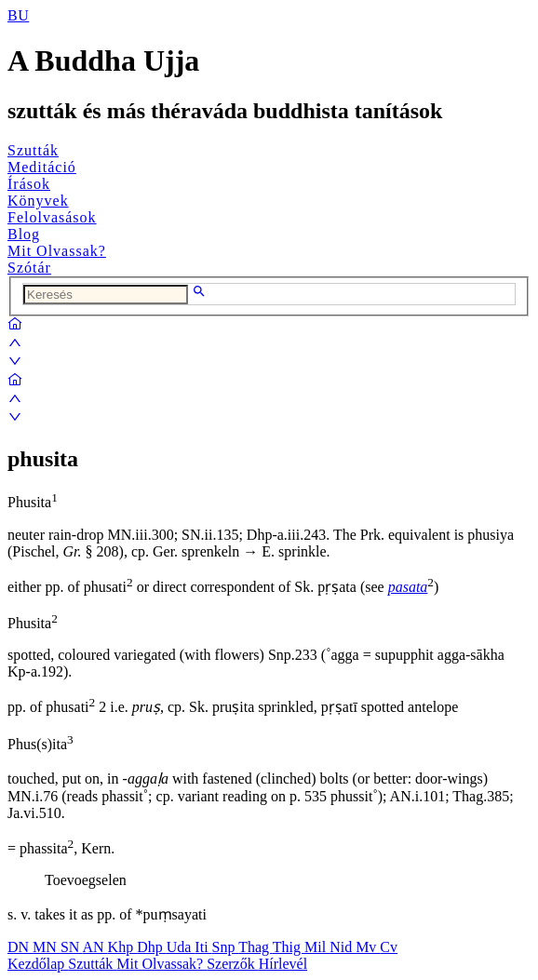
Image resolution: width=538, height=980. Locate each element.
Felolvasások (52, 217)
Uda (181, 947)
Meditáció (42, 167)
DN (20, 947)
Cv (389, 947)
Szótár (29, 268)
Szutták (33, 150)
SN (72, 947)
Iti (203, 947)
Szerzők (233, 964)
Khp (123, 947)
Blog (24, 234)
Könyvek (38, 201)
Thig (289, 947)
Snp (226, 947)
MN (47, 947)
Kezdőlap (38, 964)
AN (94, 947)
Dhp (152, 947)
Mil (317, 947)
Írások (29, 184)
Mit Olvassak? (57, 251)
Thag (256, 947)
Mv (368, 947)
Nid (343, 947)
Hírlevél (283, 964)
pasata (408, 587)
